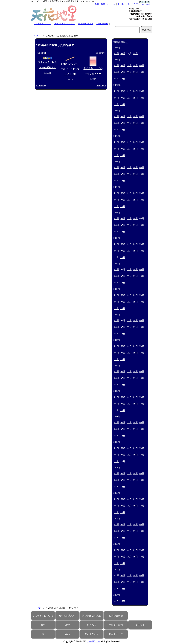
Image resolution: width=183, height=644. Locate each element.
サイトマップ (116, 634)
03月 (129, 65)
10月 (142, 72)
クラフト (136, 4)
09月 (136, 72)
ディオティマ (92, 634)
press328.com (93, 641)
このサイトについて (43, 24)
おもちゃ (111, 4)
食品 (148, 4)
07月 (123, 72)
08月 (129, 72)
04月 (136, 54)
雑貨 (103, 4)
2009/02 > (101, 53)
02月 (123, 54)
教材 (97, 4)
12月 (123, 79)
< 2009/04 (41, 53)
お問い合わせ (102, 24)
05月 (142, 65)
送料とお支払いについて (65, 24)
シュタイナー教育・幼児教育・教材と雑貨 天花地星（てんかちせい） (63, 1)
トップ (37, 36)
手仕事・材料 (124, 4)
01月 (117, 54)
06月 (117, 72)
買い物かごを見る (86, 24)
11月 (117, 105)
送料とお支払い (67, 616)
